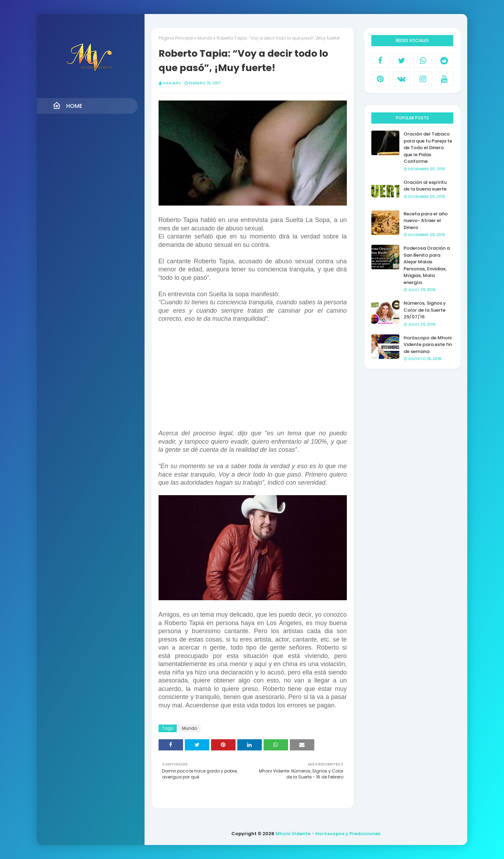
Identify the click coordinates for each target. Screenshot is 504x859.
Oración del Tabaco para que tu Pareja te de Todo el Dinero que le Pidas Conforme (428, 148)
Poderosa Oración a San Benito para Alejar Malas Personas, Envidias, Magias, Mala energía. (427, 265)
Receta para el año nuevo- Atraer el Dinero (426, 221)
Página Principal (176, 38)
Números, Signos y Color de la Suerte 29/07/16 (425, 310)
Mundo (205, 38)
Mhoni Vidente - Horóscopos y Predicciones (328, 834)
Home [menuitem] (67, 106)
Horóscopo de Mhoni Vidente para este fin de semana (428, 345)
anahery (172, 83)
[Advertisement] (253, 380)
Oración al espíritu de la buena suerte (425, 186)
